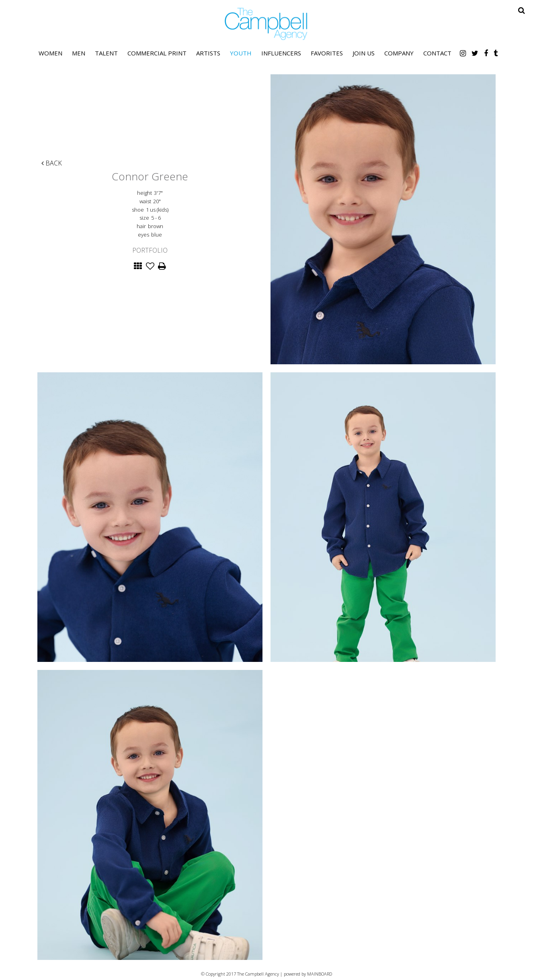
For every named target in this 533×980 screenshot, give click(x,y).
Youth (241, 53)
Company (399, 53)
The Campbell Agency (266, 24)
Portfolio (150, 250)
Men (79, 53)
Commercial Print (157, 53)
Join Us (364, 53)
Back (52, 163)
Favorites (327, 53)
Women (50, 53)
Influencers (281, 53)
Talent (106, 53)
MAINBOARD (320, 974)
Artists (208, 53)
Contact (437, 53)
